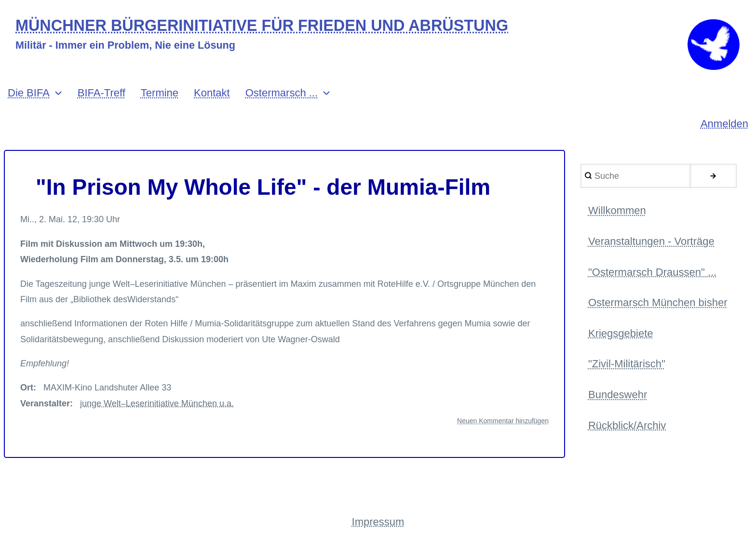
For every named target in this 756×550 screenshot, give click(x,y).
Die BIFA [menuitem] (29, 93)
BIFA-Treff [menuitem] (101, 93)
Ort (27, 388)
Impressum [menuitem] (378, 522)
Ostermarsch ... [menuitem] (282, 93)
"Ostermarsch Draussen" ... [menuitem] (652, 272)
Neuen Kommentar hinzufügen (503, 421)
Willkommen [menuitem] (617, 210)
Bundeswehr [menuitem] (618, 395)
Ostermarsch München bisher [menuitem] (658, 302)
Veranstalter (45, 403)
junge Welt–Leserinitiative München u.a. (157, 403)
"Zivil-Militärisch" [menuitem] (627, 364)
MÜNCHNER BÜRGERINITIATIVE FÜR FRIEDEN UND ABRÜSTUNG (262, 26)
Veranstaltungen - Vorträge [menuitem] (651, 241)
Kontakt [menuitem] (212, 93)
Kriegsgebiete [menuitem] (621, 333)
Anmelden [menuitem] (724, 124)
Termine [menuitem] (160, 93)
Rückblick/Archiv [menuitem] (627, 425)
